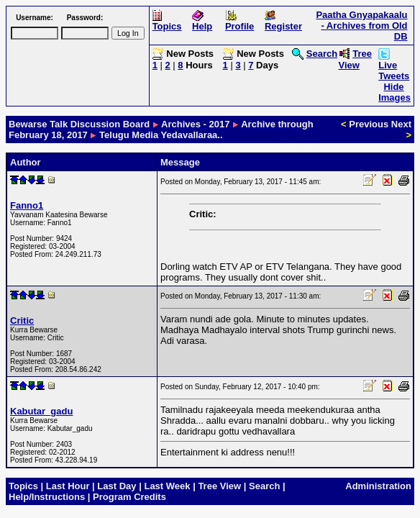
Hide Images (394, 92)
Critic (22, 321)
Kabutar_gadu (41, 411)
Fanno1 (27, 205)
